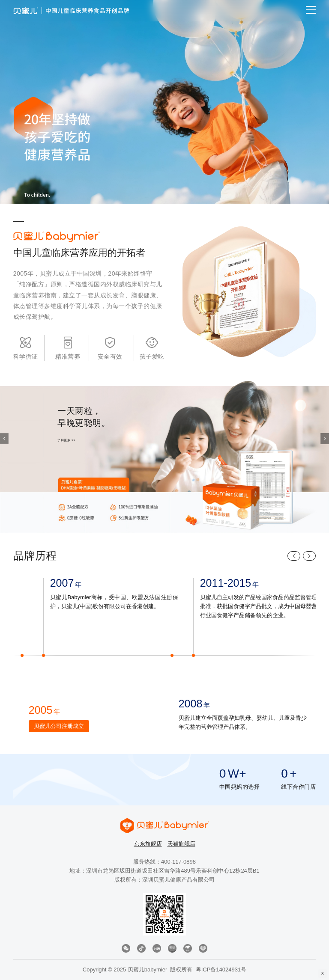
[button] (325, 439)
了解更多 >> (66, 441)
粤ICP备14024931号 (221, 970)
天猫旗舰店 (181, 844)
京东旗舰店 (148, 844)
